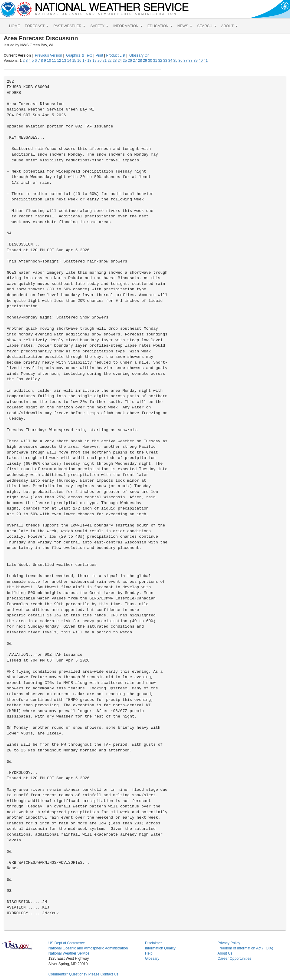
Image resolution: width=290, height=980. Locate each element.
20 (99, 61)
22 (109, 61)
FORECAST (37, 26)
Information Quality (160, 948)
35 (175, 61)
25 (125, 61)
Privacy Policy (229, 943)
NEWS (185, 26)
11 (54, 61)
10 (49, 61)
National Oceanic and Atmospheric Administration (88, 948)
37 (185, 61)
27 (135, 61)
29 (145, 61)
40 (201, 61)
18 (89, 61)
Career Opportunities (234, 959)
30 (150, 61)
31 (155, 61)
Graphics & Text (79, 55)
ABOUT (229, 26)
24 (120, 61)
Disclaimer (153, 943)
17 (84, 61)
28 (140, 61)
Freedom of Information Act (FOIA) (245, 948)
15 (74, 61)
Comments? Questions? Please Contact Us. (84, 974)
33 (165, 61)
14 (69, 61)
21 (105, 61)
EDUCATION (160, 26)
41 (206, 61)
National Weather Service (69, 953)
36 (180, 61)
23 (115, 61)
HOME (15, 26)
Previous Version (48, 55)
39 (195, 61)
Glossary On (139, 55)
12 (59, 61)
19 (94, 61)
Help (149, 953)
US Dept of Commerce (67, 943)
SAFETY (99, 26)
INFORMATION (128, 26)
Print (99, 55)
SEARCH (207, 26)
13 (64, 61)
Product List (115, 55)
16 (79, 61)
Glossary (152, 959)
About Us (225, 953)
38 (191, 61)
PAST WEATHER (69, 26)
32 (160, 61)
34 (170, 61)
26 (130, 61)
